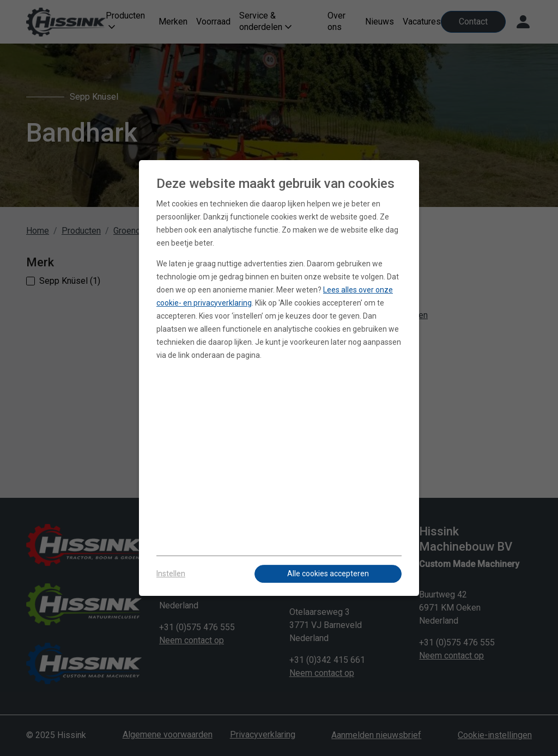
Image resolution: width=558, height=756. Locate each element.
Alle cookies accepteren (328, 574)
